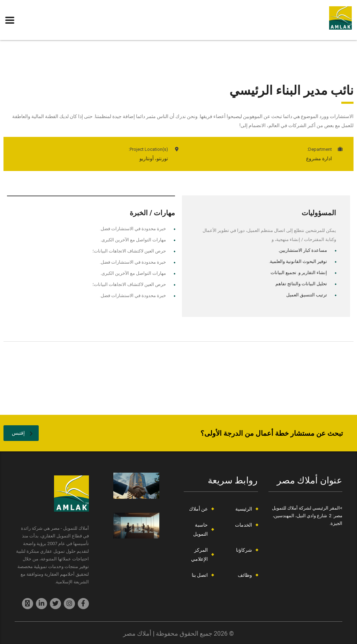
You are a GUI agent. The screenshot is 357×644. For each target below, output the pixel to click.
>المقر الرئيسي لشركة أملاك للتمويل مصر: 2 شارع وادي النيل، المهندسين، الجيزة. (307, 516)
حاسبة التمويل (200, 529)
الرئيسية (244, 509)
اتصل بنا (200, 575)
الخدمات (244, 525)
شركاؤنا (244, 550)
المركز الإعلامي (199, 554)
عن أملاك (198, 509)
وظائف (245, 575)
